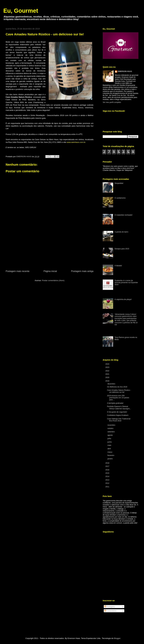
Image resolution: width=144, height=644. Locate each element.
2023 (108, 367)
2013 (108, 480)
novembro (112, 425)
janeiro (110, 459)
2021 (108, 374)
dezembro (112, 384)
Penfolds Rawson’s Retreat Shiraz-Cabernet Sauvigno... (119, 407)
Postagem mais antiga (82, 271)
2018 (108, 463)
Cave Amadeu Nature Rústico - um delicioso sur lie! (119, 391)
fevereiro (111, 455)
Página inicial (50, 271)
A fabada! (118, 266)
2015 (108, 473)
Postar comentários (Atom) (53, 280)
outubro (111, 428)
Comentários (110, 611)
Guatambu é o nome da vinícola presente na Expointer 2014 (126, 283)
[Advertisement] (50, 251)
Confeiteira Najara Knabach (118, 415)
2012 (108, 483)
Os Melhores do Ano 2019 (117, 387)
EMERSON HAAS (125, 71)
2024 (108, 364)
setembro (111, 432)
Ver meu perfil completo (112, 102)
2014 (108, 476)
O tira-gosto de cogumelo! (117, 412)
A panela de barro (121, 232)
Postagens (110, 607)
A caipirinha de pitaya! (123, 299)
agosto (110, 435)
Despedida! (119, 183)
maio (110, 445)
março (110, 452)
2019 (108, 381)
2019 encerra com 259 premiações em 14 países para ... (118, 398)
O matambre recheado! (124, 215)
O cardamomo (120, 198)
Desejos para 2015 (122, 249)
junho (110, 442)
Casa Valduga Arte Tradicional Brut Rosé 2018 (119, 420)
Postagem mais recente (18, 271)
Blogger (117, 638)
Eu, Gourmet (21, 11)
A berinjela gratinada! (115, 403)
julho (110, 439)
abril (109, 449)
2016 (108, 470)
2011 (108, 487)
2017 (108, 466)
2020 (108, 377)
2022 (108, 371)
